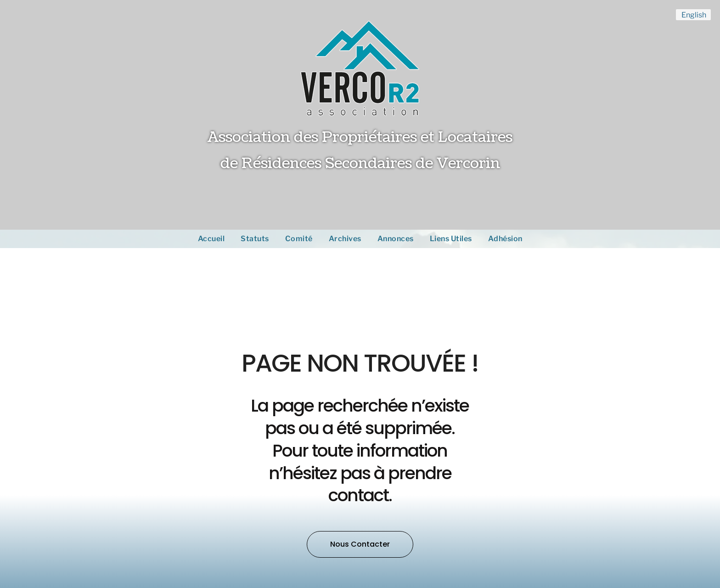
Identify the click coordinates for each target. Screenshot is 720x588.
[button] (360, 544)
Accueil (211, 239)
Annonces (396, 239)
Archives (345, 239)
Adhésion (505, 239)
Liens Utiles (451, 239)
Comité (299, 239)
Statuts (255, 239)
